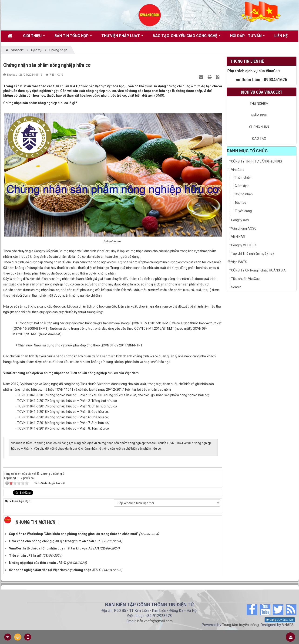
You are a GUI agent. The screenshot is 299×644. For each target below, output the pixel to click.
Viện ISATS (239, 262)
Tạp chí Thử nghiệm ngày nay (253, 254)
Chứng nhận (259, 127)
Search (236, 287)
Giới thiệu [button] (34, 38)
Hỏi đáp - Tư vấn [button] (247, 38)
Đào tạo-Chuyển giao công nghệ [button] (187, 38)
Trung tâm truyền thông (240, 625)
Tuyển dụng (243, 211)
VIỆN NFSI (238, 237)
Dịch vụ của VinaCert (262, 92)
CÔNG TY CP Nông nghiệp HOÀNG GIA (258, 270)
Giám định (259, 115)
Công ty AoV (240, 220)
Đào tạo (259, 139)
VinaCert (237, 170)
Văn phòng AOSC (244, 228)
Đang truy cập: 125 (280, 620)
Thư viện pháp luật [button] (122, 38)
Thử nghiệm (259, 104)
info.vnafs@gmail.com (155, 621)
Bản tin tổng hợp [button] (73, 38)
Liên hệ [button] (281, 36)
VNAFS (288, 625)
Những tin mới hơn (35, 522)
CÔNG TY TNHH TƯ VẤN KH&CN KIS (257, 161)
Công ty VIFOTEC (243, 245)
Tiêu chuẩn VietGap (245, 279)
